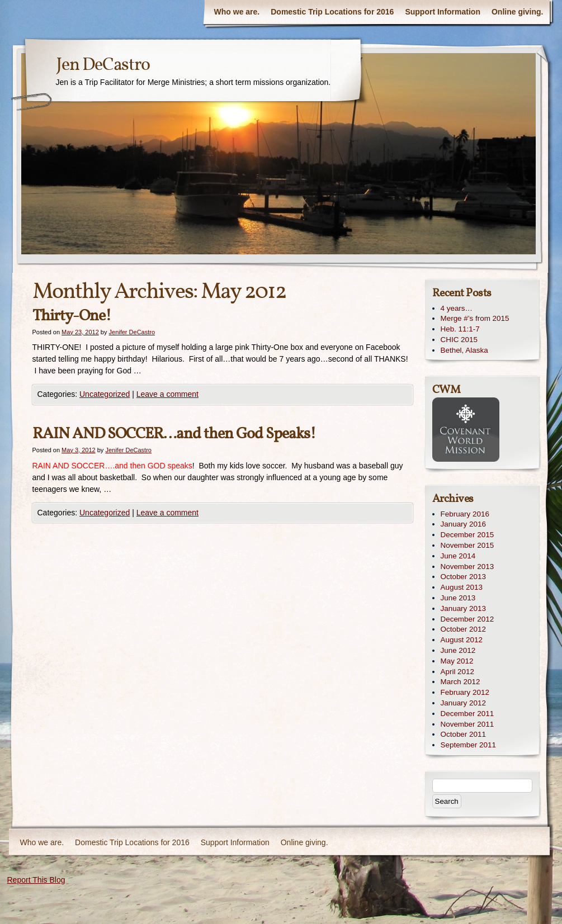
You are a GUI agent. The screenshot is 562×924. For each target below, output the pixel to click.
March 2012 (461, 682)
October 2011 (463, 734)
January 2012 (463, 703)
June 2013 (458, 598)
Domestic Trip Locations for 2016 (332, 12)
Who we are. (237, 12)
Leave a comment (167, 394)
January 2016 (463, 524)
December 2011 (467, 714)
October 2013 (463, 577)
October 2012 (463, 629)
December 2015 (467, 535)
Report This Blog (36, 880)
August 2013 (462, 587)
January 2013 (463, 608)
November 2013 (467, 567)
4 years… (457, 308)
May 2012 (457, 661)
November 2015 (467, 545)
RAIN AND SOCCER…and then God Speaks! (174, 434)
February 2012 (465, 692)
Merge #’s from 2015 (475, 318)
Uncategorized (105, 394)
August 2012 (462, 640)
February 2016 (465, 514)
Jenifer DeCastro (132, 332)
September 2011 (468, 745)
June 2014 (458, 556)
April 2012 (458, 672)
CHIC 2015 (459, 340)
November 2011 (467, 724)
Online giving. (518, 12)
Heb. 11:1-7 (460, 329)
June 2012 (458, 650)
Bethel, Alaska (464, 350)
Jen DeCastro (103, 65)
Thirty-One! (72, 316)
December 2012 (467, 619)
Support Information (443, 12)
